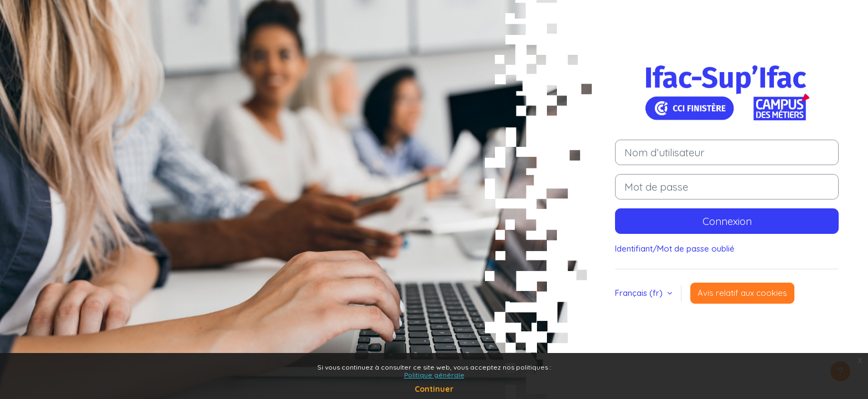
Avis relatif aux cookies (742, 293)
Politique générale (434, 375)
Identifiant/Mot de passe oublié (675, 249)
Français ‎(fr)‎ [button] (640, 293)
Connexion (727, 221)
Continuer (434, 389)
